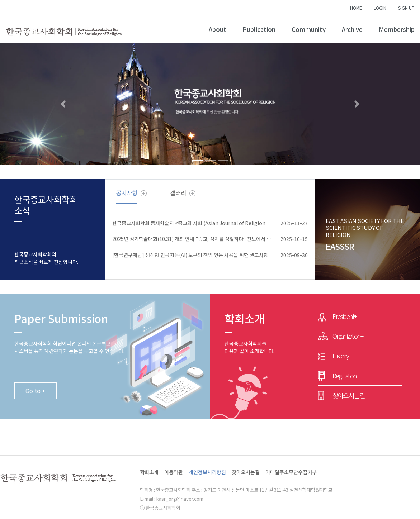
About (218, 29)
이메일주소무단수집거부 (291, 472)
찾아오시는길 (350, 395)
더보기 (144, 193)
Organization (348, 336)
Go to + (36, 391)
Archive (352, 29)
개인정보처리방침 (207, 472)
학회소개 (149, 472)
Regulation (346, 376)
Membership (397, 29)
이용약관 (174, 472)
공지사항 (127, 193)
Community (309, 29)
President (345, 316)
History (342, 356)
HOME (356, 8)
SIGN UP (406, 8)
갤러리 (178, 193)
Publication (259, 29)
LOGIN (380, 8)
